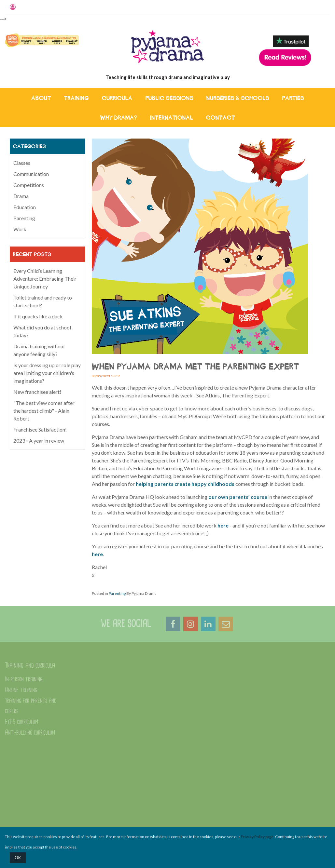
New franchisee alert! (37, 392)
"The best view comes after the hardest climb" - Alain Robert (44, 411)
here (223, 525)
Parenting (117, 593)
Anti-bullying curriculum (30, 733)
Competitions (29, 185)
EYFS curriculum (21, 722)
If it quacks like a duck (38, 316)
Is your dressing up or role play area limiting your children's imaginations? (47, 373)
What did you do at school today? (42, 331)
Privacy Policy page (257, 837)
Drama (21, 196)
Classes (22, 163)
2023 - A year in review (39, 441)
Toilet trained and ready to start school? (43, 301)
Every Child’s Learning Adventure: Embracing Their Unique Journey (45, 279)
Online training (21, 690)
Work (20, 229)
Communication (31, 174)
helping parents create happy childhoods (185, 484)
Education (25, 207)
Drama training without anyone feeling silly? (39, 350)
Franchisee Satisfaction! (40, 429)
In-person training (24, 679)
